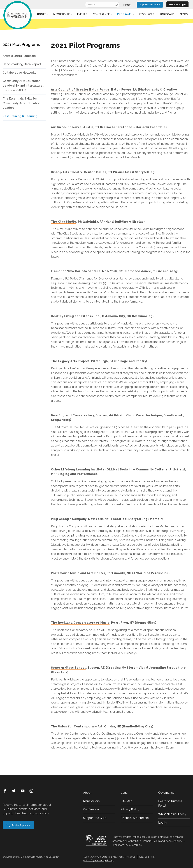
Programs (124, 14)
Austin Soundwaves (66, 127)
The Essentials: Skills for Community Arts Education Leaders (22, 103)
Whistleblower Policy (172, 814)
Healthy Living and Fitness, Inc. (76, 316)
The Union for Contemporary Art (77, 726)
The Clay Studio (64, 222)
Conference (101, 14)
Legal (124, 793)
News (184, 14)
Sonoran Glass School (68, 668)
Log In (162, 823)
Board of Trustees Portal (170, 803)
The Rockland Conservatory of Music (80, 623)
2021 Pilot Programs (21, 44)
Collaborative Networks (19, 73)
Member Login (177, 4)
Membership (61, 14)
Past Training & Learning (20, 116)
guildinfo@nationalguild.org (98, 861)
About (41, 14)
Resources (147, 14)
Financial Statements (135, 818)
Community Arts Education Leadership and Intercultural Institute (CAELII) (23, 85)
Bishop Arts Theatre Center (73, 172)
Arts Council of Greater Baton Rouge (80, 90)
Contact (127, 5)
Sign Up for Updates (18, 825)
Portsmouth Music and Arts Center (78, 573)
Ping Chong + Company (69, 519)
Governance (166, 793)
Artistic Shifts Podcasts (19, 56)
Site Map (126, 801)
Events (82, 14)
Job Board (167, 14)
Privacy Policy (130, 809)
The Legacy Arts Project (70, 361)
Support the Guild (150, 5)
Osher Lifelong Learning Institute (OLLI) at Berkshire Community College (110, 469)
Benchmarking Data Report (22, 64)
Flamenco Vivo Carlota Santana (76, 271)
